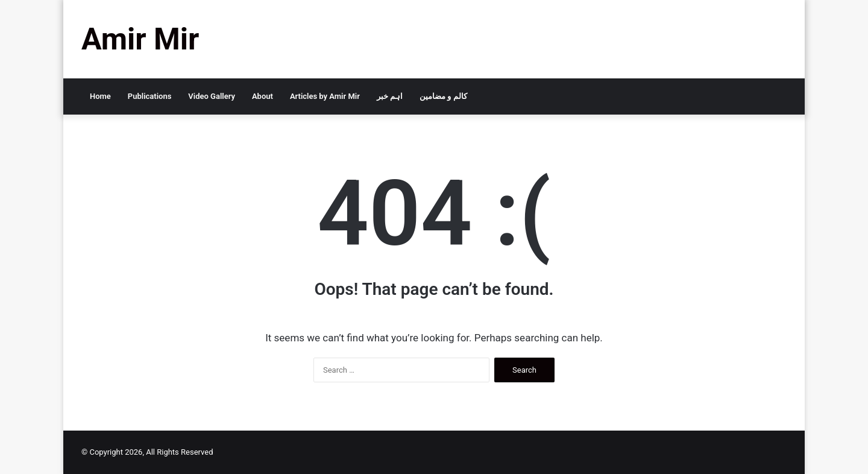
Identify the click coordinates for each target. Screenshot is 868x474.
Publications (149, 96)
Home (100, 96)
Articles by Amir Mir (325, 96)
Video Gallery (212, 96)
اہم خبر (390, 96)
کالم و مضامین (443, 96)
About (263, 96)
